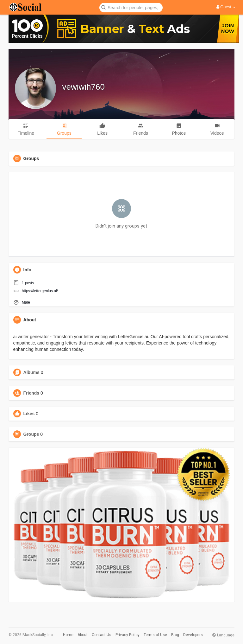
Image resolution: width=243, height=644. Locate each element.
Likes (29, 414)
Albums (31, 372)
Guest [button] (226, 7)
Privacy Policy (128, 635)
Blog (175, 635)
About (83, 635)
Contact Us (102, 635)
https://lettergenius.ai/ (40, 291)
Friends (31, 393)
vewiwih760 (84, 87)
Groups (31, 434)
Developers (193, 635)
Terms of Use (155, 635)
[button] (131, 7)
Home (68, 635)
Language (223, 635)
